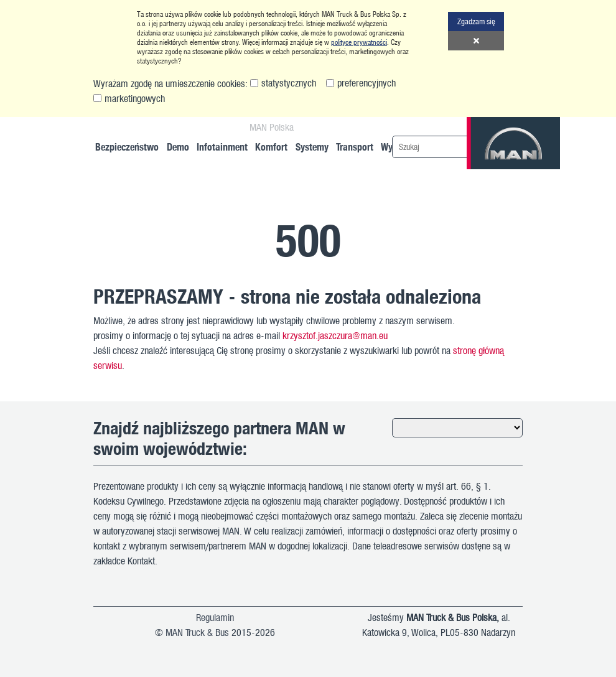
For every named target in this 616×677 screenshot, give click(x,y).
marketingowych (135, 98)
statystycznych (289, 83)
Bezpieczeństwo (127, 147)
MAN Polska (272, 127)
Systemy (312, 147)
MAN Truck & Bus (197, 632)
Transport (355, 147)
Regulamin (215, 617)
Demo (178, 147)
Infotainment (222, 147)
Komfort (271, 147)
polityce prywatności (359, 42)
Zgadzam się (476, 21)
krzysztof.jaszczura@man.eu (335, 335)
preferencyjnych (366, 83)
